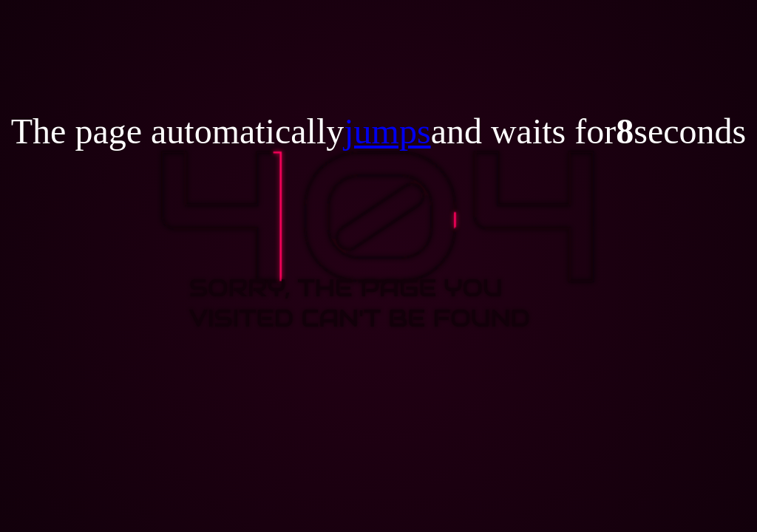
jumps (387, 131)
